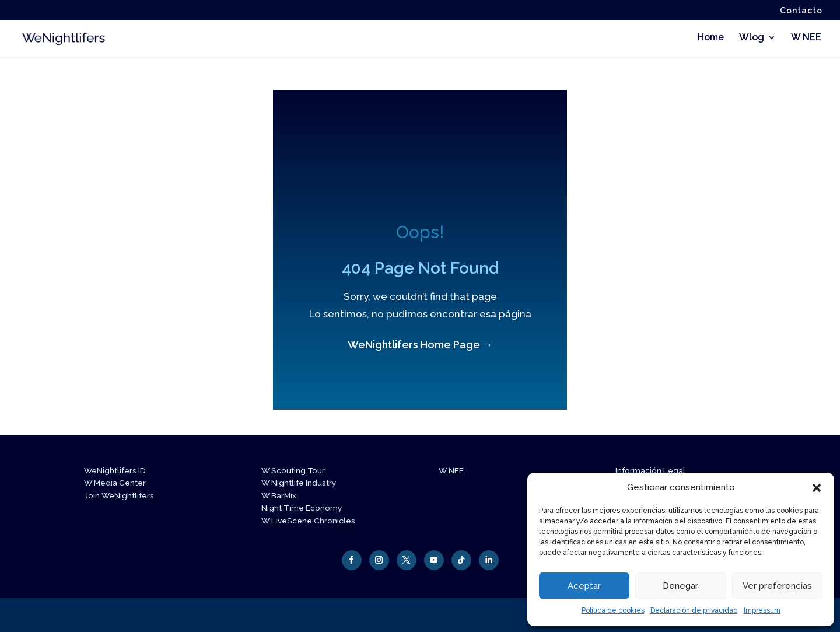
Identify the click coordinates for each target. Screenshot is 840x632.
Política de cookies (613, 610)
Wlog (752, 39)
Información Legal (653, 470)
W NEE (806, 39)
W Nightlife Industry (302, 483)
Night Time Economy (305, 508)
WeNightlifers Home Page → (420, 345)
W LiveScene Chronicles (312, 521)
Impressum (762, 610)
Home (711, 39)
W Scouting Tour (296, 470)
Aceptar (584, 586)
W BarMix (281, 495)
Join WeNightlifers (122, 495)
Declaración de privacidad (694, 610)
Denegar (680, 586)
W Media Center (118, 483)
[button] (817, 488)
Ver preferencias (777, 586)
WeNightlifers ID (118, 470)
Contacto (801, 11)
